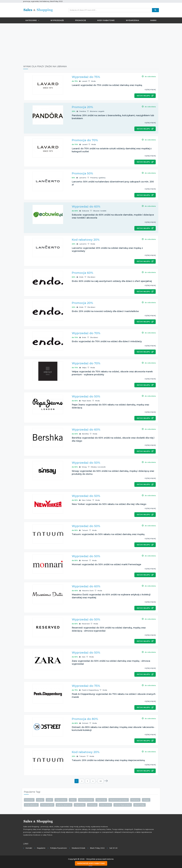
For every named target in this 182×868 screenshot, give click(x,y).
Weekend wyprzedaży (119, 800)
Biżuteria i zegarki (97, 111)
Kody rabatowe (106, 20)
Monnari (85, 560)
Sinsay (84, 467)
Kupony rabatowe (64, 805)
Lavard (84, 81)
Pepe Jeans (86, 401)
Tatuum (85, 530)
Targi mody (101, 800)
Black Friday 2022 (97, 848)
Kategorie (32, 20)
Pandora (83, 111)
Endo (81, 277)
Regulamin (41, 848)
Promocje (81, 20)
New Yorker (87, 500)
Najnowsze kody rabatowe (91, 863)
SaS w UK (113, 848)
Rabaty (40, 800)
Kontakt (29, 848)
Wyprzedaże (57, 20)
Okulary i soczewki (98, 467)
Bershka (85, 434)
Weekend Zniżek (78, 848)
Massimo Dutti (88, 591)
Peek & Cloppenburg (90, 690)
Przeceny (135, 800)
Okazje (146, 800)
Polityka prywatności (59, 848)
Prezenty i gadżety (98, 178)
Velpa (84, 368)
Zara (84, 657)
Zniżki (49, 800)
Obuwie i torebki (100, 211)
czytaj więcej (150, 89)
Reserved (86, 624)
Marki (153, 20)
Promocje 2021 (47, 805)
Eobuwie (86, 211)
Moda (93, 81)
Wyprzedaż (80, 805)
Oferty (73, 800)
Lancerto (83, 178)
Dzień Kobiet (105, 805)
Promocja (92, 805)
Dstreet (85, 723)
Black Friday (140, 805)
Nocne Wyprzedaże (123, 805)
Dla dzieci (91, 277)
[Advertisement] (91, 42)
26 (101, 781)
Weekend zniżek (86, 800)
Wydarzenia (132, 20)
